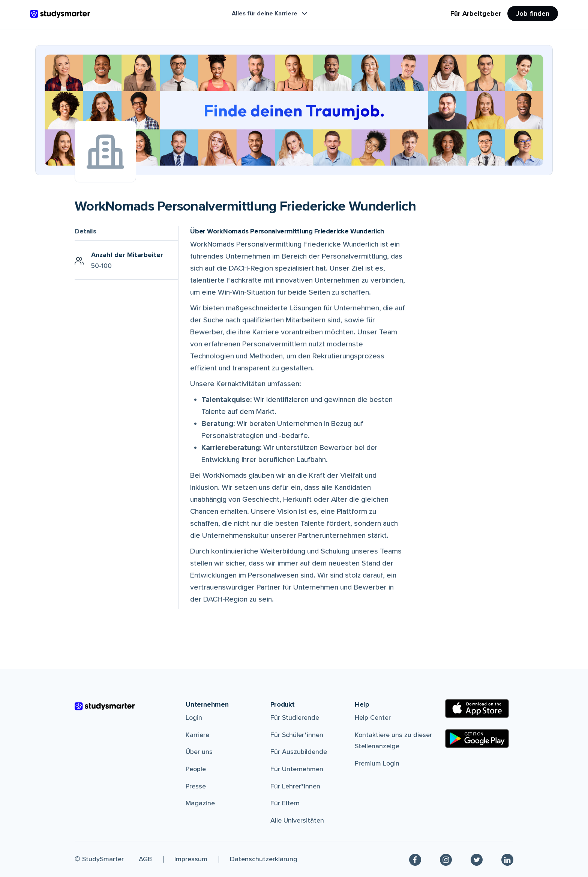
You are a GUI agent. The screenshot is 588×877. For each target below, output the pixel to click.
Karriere (197, 735)
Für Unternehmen (297, 769)
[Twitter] (477, 859)
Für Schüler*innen (297, 735)
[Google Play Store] (477, 739)
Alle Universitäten (297, 820)
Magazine (200, 803)
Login (194, 718)
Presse (196, 786)
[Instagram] (446, 859)
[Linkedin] (507, 859)
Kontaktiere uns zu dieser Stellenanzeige (393, 741)
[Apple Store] (477, 709)
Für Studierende (295, 718)
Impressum (191, 859)
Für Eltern (285, 803)
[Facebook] (415, 859)
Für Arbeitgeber (476, 14)
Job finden (533, 14)
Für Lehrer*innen (295, 786)
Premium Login (377, 763)
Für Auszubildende (299, 752)
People (196, 769)
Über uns (199, 752)
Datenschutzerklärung (264, 859)
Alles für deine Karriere (270, 14)
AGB (145, 859)
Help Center (373, 718)
